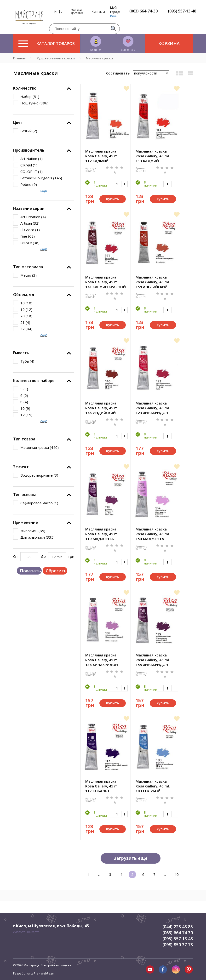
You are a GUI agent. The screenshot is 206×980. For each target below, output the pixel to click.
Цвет (18, 122)
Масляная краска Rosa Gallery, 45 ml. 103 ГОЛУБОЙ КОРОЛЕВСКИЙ (153, 786)
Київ (113, 16)
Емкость (21, 353)
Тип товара (24, 439)
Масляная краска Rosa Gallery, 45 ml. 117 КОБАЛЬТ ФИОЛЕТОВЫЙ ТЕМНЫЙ (102, 786)
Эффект (21, 467)
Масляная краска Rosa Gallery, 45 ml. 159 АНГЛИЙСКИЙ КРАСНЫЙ (153, 282)
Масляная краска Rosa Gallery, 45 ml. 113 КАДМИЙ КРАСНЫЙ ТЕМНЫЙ (153, 156)
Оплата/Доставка (77, 12)
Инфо (58, 12)
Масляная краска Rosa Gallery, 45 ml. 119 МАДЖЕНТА (102, 534)
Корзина (169, 43)
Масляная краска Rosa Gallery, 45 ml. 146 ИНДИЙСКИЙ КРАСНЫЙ (102, 408)
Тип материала (28, 267)
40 (177, 874)
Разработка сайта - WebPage (33, 973)
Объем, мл (24, 295)
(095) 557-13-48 (182, 11)
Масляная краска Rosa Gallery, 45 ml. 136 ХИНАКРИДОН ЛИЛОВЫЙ (102, 660)
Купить (113, 199)
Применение (26, 522)
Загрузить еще (131, 858)
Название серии (29, 208)
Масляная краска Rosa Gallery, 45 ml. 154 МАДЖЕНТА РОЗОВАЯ (153, 534)
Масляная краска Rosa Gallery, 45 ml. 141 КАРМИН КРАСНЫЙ (106, 282)
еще (44, 191)
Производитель (29, 150)
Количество (25, 88)
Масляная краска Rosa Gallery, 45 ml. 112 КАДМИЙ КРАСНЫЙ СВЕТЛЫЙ (103, 156)
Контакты (98, 12)
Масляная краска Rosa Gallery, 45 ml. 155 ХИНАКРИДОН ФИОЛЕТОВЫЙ (153, 660)
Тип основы (24, 495)
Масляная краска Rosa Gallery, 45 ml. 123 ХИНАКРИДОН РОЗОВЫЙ (153, 408)
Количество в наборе (34, 381)
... (99, 874)
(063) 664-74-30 (143, 11)
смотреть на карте (26, 932)
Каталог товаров (47, 44)
